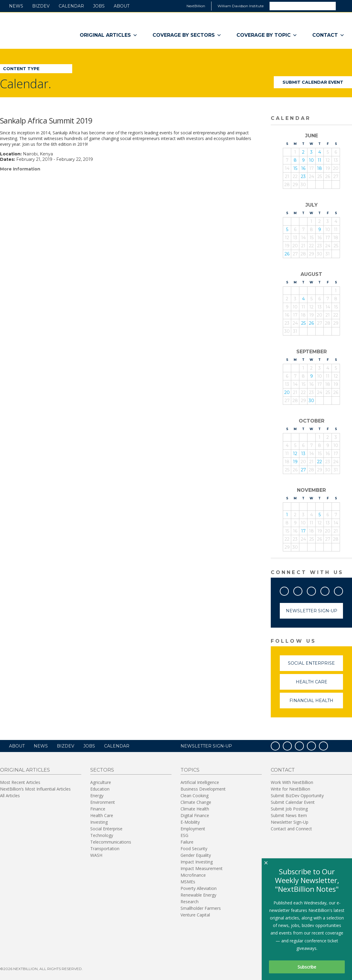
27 (303, 470)
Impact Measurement (202, 868)
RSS (343, 590)
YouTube (316, 590)
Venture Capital (195, 915)
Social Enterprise (315, 666)
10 (311, 160)
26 (287, 254)
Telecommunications (111, 842)
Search (344, 6)
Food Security (194, 849)
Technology (102, 835)
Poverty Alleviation (199, 888)
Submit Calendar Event (313, 82)
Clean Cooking (195, 796)
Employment (193, 829)
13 (303, 454)
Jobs (99, 6)
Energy (97, 796)
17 (303, 531)
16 (303, 168)
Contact (328, 35)
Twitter (302, 590)
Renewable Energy (198, 895)
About (122, 6)
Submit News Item (289, 815)
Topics (190, 770)
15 (295, 168)
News (16, 6)
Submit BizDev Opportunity (297, 796)
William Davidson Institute (241, 6)
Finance (98, 809)
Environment (103, 802)
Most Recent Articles (20, 782)
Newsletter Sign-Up (312, 611)
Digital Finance (195, 815)
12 (295, 454)
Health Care (320, 684)
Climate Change (196, 802)
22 (320, 462)
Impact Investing (197, 862)
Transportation (105, 849)
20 (287, 392)
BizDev (41, 6)
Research (190, 902)
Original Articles (109, 35)
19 (295, 462)
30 (311, 401)
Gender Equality (196, 855)
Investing (99, 822)
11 (320, 160)
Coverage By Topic (267, 35)
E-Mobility (190, 822)
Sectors (102, 770)
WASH (96, 855)
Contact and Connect (291, 829)
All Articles (10, 796)
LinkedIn (329, 590)
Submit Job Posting (289, 809)
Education (100, 789)
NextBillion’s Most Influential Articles (35, 789)
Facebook (289, 590)
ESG (184, 835)
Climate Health (195, 809)
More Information (20, 169)
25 (303, 323)
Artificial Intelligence (200, 782)
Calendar (71, 6)
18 (320, 168)
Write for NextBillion (290, 789)
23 (303, 176)
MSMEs (188, 882)
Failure (187, 842)
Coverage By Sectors (187, 35)
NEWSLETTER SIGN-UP (206, 746)
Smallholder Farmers (201, 908)
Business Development (203, 789)
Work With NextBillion (292, 782)
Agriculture (101, 782)
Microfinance (193, 875)
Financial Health (316, 703)
